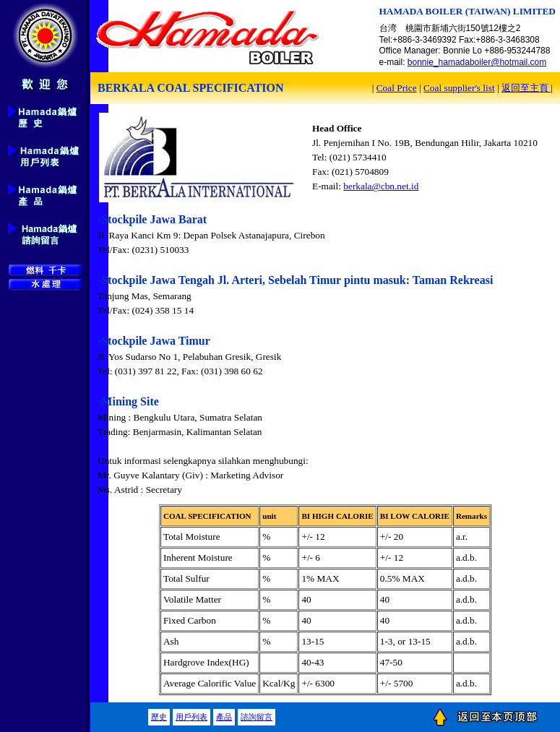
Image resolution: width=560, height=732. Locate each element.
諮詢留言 (257, 717)
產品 (224, 717)
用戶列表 (191, 717)
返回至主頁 (526, 88)
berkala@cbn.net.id (381, 186)
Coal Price (397, 88)
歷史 (159, 717)
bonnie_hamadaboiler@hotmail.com (477, 62)
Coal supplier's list (459, 88)
